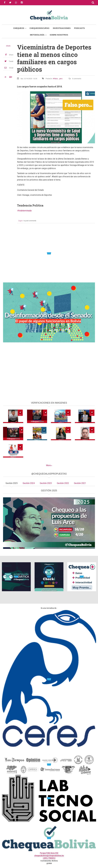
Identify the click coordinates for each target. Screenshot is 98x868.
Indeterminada (25, 211)
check (8, 46)
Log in (20, 221)
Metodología (37, 35)
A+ (11, 77)
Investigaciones (62, 28)
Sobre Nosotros (59, 35)
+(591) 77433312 (49, 858)
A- (6, 77)
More (48, 465)
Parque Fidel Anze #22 (49, 853)
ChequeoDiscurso (39, 28)
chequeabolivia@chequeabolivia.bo (49, 856)
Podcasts (79, 28)
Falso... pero (58, 79)
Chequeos (19, 28)
